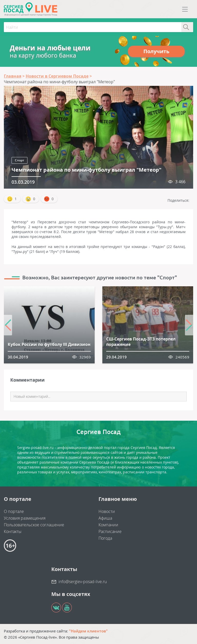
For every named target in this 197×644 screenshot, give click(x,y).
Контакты (13, 531)
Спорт (19, 160)
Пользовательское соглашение (34, 525)
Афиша (105, 518)
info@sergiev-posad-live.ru (83, 582)
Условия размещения (25, 518)
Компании (108, 525)
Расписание (110, 531)
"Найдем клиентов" (88, 631)
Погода (105, 538)
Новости (107, 511)
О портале (14, 511)
